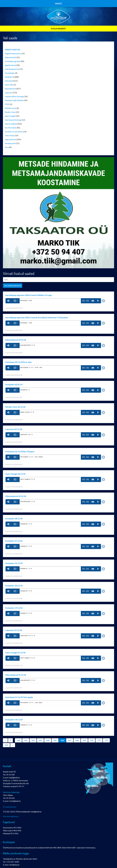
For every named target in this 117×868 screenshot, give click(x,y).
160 (18, 740)
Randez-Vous (10, 112)
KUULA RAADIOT (58, 29)
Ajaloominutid (10, 57)
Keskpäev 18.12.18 (14, 720)
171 (99, 740)
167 (70, 740)
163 (40, 740)
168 (77, 740)
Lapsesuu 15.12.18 (14, 630)
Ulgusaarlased (11, 139)
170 (92, 740)
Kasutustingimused (11, 816)
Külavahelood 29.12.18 (16, 340)
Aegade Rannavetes (13, 53)
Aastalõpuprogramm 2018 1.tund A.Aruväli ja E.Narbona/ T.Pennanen (37, 317)
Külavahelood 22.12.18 (16, 496)
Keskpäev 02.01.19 (14, 384)
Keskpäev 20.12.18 (14, 585)
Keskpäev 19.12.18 (14, 608)
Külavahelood (10, 89)
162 (33, 740)
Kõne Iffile (9, 85)
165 (55, 740)
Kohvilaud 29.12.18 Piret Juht (19, 362)
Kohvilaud (9, 81)
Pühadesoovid (11, 108)
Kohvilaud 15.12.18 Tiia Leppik (19, 697)
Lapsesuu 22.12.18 (14, 429)
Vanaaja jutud (10, 143)
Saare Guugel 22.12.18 (15, 474)
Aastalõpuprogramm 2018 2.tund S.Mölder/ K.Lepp (29, 295)
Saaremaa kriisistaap (13, 120)
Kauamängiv (10, 73)
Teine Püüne (10, 135)
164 (48, 740)
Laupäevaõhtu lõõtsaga (14, 96)
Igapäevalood (10, 65)
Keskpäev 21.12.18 (14, 563)
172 (106, 740)
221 (6, 745)
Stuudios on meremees (14, 132)
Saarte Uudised (11, 124)
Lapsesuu (9, 93)
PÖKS (7, 104)
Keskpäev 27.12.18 (14, 541)
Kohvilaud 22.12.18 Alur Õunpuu (20, 451)
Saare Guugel (10, 116)
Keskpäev (9, 77)
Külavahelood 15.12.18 (16, 675)
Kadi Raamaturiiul (12, 69)
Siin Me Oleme (11, 128)
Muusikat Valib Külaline (14, 100)
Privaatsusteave (10, 807)
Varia (7, 147)
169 (84, 740)
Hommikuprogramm (13, 61)
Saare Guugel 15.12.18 (15, 652)
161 (26, 740)
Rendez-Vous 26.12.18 (15, 407)
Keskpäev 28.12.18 (14, 518)
